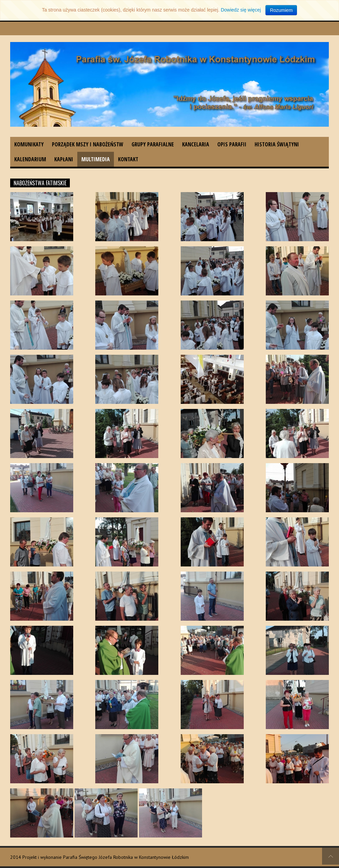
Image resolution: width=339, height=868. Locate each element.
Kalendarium (30, 159)
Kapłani (64, 159)
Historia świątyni (277, 144)
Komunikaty (29, 144)
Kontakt (128, 159)
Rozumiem (281, 10)
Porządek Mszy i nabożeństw (88, 144)
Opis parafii (232, 144)
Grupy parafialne (153, 144)
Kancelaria (196, 144)
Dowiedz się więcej (241, 10)
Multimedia (96, 159)
